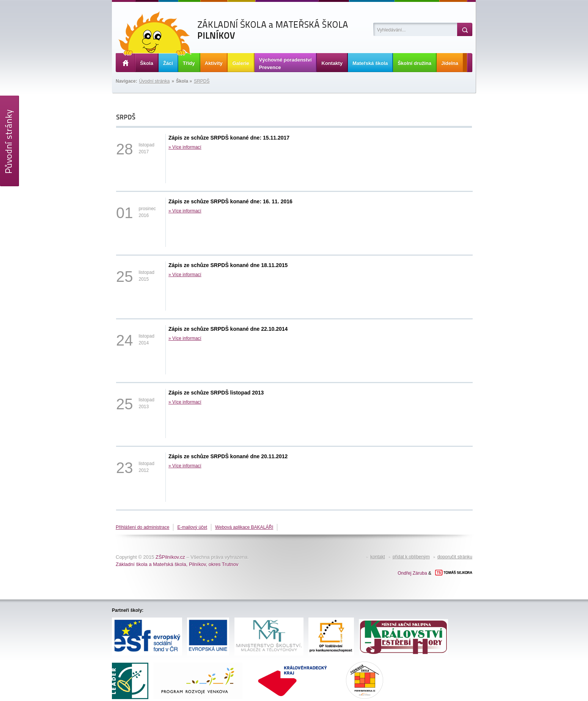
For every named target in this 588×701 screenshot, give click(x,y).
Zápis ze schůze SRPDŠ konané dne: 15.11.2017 (229, 138)
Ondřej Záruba (412, 573)
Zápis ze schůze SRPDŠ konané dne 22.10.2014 (228, 329)
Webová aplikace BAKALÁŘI (244, 527)
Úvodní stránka (155, 81)
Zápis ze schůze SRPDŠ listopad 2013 (216, 393)
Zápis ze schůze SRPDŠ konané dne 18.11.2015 (228, 265)
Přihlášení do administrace (142, 527)
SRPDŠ (202, 81)
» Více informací (185, 147)
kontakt (378, 557)
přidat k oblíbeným (411, 557)
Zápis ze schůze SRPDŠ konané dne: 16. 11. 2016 (230, 201)
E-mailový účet (192, 527)
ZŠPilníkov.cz (170, 557)
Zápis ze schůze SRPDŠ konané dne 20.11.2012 (228, 456)
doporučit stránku (455, 557)
